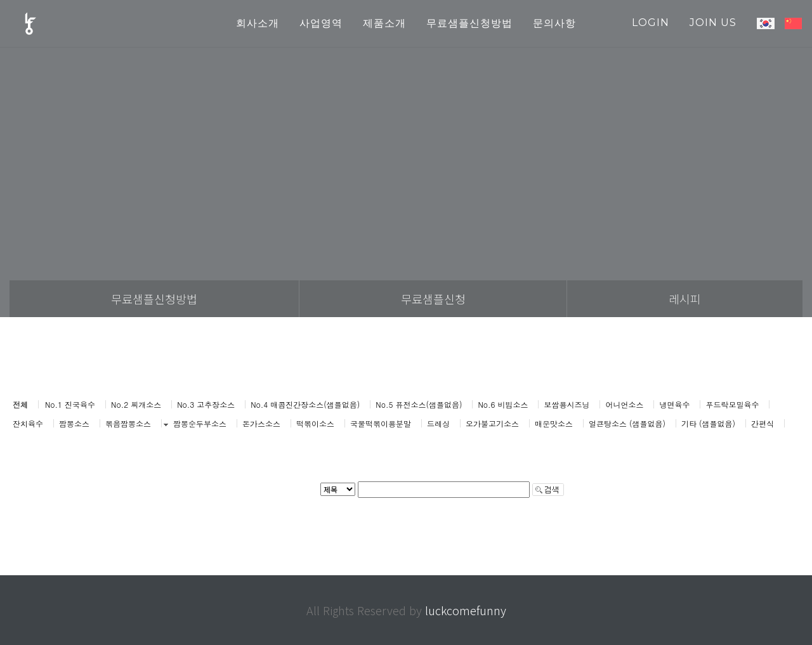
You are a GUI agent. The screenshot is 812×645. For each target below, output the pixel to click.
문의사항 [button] (554, 23)
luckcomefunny (466, 610)
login (651, 23)
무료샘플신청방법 (154, 299)
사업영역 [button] (321, 23)
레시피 (685, 299)
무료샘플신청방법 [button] (469, 23)
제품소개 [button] (384, 23)
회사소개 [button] (258, 23)
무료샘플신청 (433, 299)
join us (713, 23)
